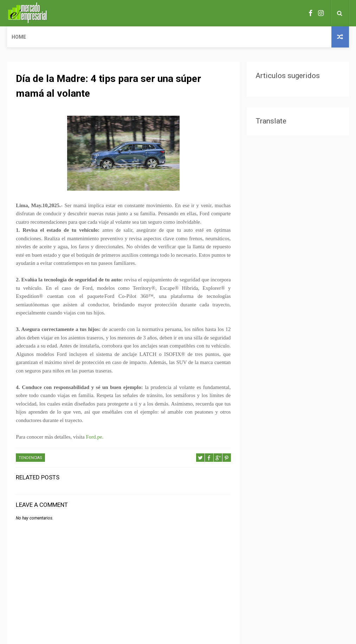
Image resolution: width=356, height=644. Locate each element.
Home (19, 37)
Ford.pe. (95, 437)
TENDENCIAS (30, 458)
